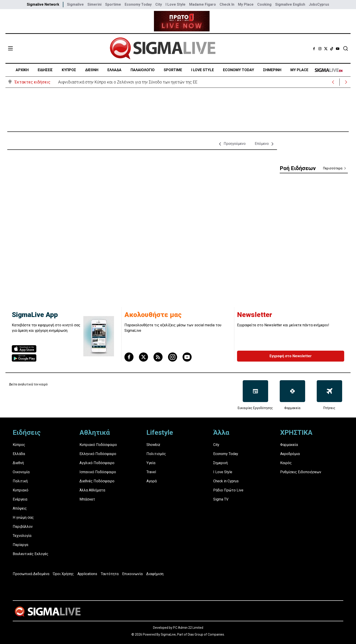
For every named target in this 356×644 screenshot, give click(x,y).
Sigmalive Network (43, 4)
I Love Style (176, 4)
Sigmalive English (290, 4)
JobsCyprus (319, 4)
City (159, 4)
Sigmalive (75, 4)
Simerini (94, 4)
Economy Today (138, 4)
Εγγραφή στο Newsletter (291, 356)
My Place (246, 4)
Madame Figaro (203, 4)
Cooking (264, 4)
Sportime (113, 4)
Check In (227, 4)
